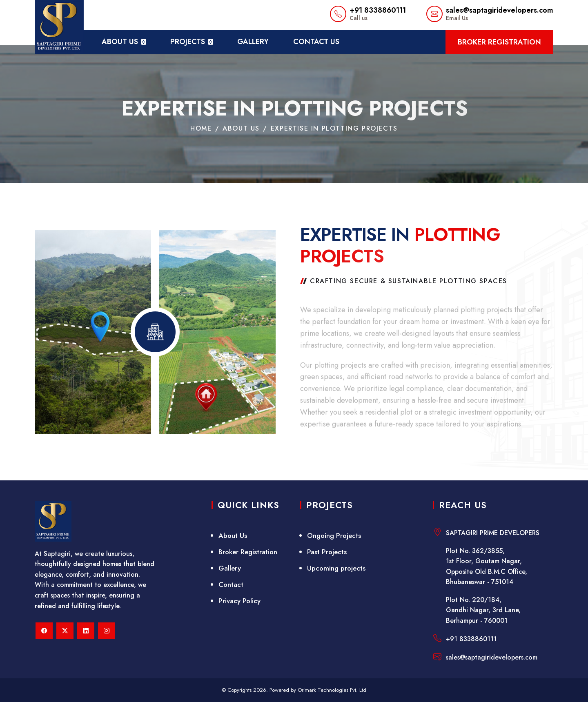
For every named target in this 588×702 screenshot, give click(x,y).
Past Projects (327, 552)
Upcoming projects (336, 568)
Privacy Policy (239, 601)
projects (188, 42)
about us (120, 42)
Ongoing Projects (334, 535)
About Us (233, 535)
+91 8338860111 (378, 10)
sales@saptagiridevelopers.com (500, 10)
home (201, 129)
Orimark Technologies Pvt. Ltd (332, 690)
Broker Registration (499, 42)
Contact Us (316, 42)
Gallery (253, 42)
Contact (231, 584)
